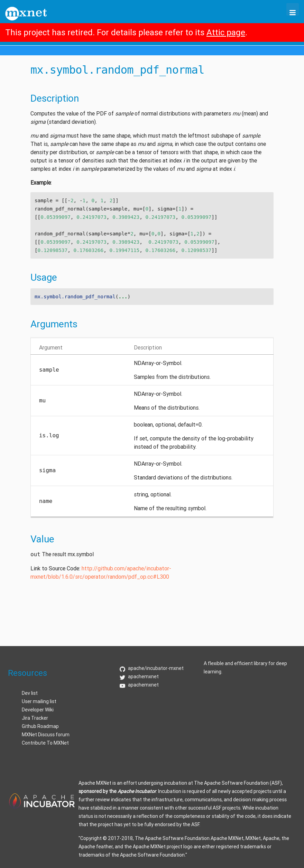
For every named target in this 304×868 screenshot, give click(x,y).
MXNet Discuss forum (46, 735)
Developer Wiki (38, 710)
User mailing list (39, 701)
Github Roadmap (40, 726)
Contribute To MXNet (45, 743)
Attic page (226, 32)
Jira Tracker (35, 718)
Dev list (30, 693)
